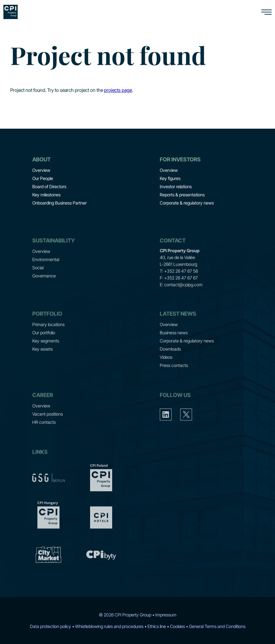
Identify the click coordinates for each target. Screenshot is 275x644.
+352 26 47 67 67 (181, 289)
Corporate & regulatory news (187, 204)
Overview (41, 171)
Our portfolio (44, 344)
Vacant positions (48, 425)
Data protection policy (50, 626)
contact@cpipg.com (183, 296)
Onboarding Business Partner (59, 204)
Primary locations (48, 336)
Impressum (166, 615)
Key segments (46, 352)
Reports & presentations (182, 196)
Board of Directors (49, 188)
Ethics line (157, 626)
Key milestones (46, 196)
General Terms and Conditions (217, 626)
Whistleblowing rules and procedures (109, 626)
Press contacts (174, 376)
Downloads (170, 360)
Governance (44, 287)
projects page (118, 91)
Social (38, 279)
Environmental (46, 271)
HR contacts (44, 433)
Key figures (170, 179)
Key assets (42, 360)
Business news (174, 344)
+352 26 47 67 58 (181, 282)
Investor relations (176, 188)
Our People (43, 179)
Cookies (177, 626)
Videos (166, 368)
